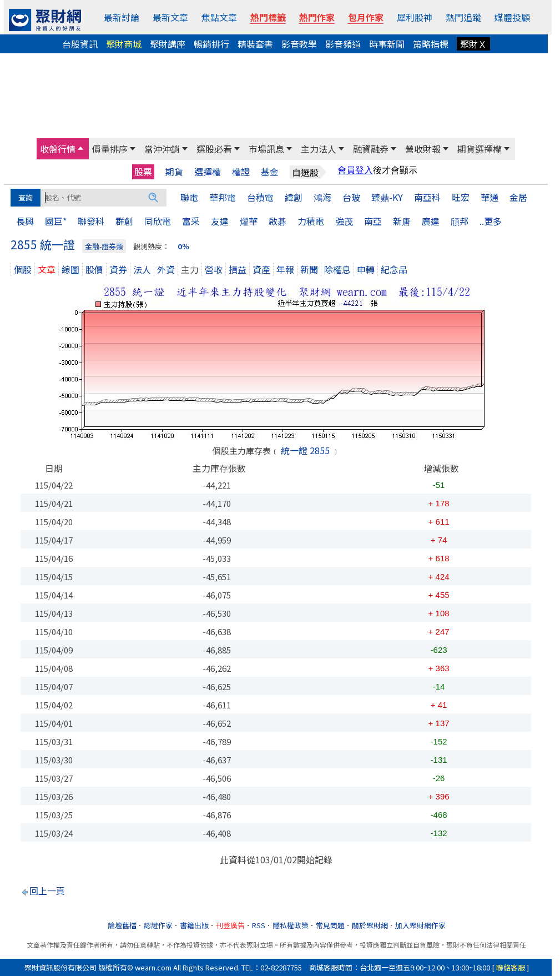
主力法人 (319, 149)
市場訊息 (266, 149)
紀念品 (394, 269)
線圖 (70, 269)
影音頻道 (343, 44)
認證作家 (158, 925)
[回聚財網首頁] (45, 20)
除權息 (337, 269)
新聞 (309, 269)
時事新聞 (387, 44)
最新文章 (170, 17)
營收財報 (423, 149)
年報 (285, 269)
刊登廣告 (230, 925)
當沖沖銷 (162, 149)
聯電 (189, 197)
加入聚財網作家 (420, 925)
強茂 (344, 221)
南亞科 (427, 197)
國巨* (56, 221)
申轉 (366, 269)
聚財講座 (168, 44)
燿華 (249, 221)
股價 (94, 269)
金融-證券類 (104, 246)
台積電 (260, 197)
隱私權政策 (291, 925)
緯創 (294, 197)
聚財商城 (124, 44)
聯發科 (91, 221)
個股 (23, 269)
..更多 (491, 221)
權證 (241, 172)
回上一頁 (47, 891)
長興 (25, 221)
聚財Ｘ (473, 44)
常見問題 (330, 925)
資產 (261, 269)
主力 (190, 269)
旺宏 (461, 197)
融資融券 (371, 149)
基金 (270, 172)
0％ (183, 246)
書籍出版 (194, 925)
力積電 (311, 221)
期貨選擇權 (480, 149)
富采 (191, 221)
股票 (143, 172)
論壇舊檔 (122, 925)
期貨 (174, 172)
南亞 (373, 221)
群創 (124, 221)
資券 (118, 269)
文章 (47, 269)
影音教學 (299, 44)
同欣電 (158, 221)
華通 (490, 197)
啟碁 (278, 221)
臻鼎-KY (387, 197)
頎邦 (460, 221)
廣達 (431, 221)
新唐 (402, 221)
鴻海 (322, 197)
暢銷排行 (211, 44)
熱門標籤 (268, 17)
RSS (259, 925)
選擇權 (208, 172)
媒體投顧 (512, 17)
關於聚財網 (370, 925)
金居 (518, 197)
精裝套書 (255, 44)
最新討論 (122, 17)
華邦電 (223, 197)
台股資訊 (80, 44)
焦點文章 (219, 17)
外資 (166, 269)
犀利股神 (415, 17)
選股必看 (214, 149)
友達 (220, 221)
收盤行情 (58, 149)
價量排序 (110, 149)
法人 (142, 269)
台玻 (351, 197)
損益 (238, 269)
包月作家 (366, 17)
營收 (214, 269)
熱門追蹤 (463, 17)
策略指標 (431, 44)
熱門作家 (317, 17)
